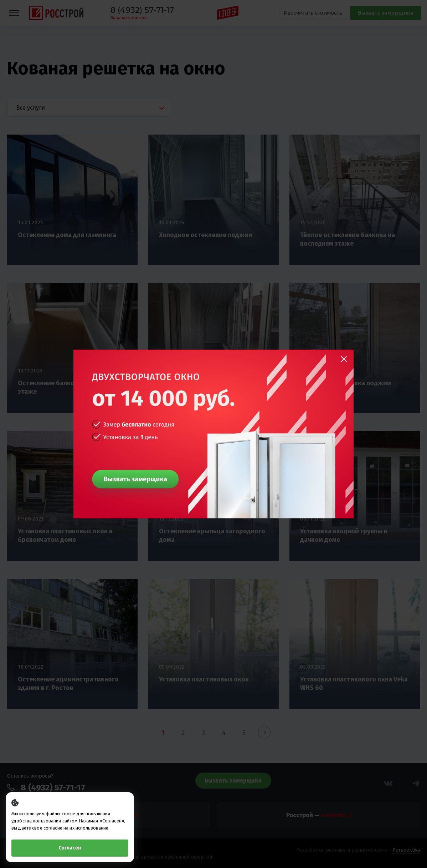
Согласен (70, 848)
